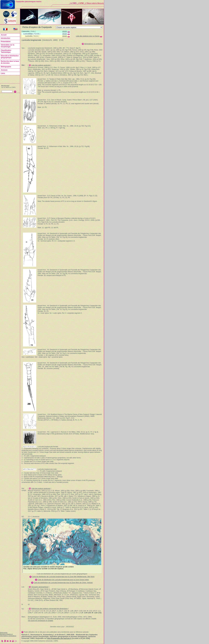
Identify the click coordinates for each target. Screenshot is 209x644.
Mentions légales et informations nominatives (8, 635)
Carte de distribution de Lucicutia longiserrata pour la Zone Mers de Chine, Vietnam (63, 583)
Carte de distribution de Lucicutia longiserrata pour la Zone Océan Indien (63, 580)
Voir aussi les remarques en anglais (40, 621)
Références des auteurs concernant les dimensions (50, 609)
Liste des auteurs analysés (41, 65)
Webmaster (4, 633)
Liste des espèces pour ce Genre (88, 36)
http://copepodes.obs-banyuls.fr (59, 638)
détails (65, 31)
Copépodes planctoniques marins (29, 2)
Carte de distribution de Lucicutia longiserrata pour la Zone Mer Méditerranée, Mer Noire (63, 577)
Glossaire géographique (40, 587)
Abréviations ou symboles (93, 44)
